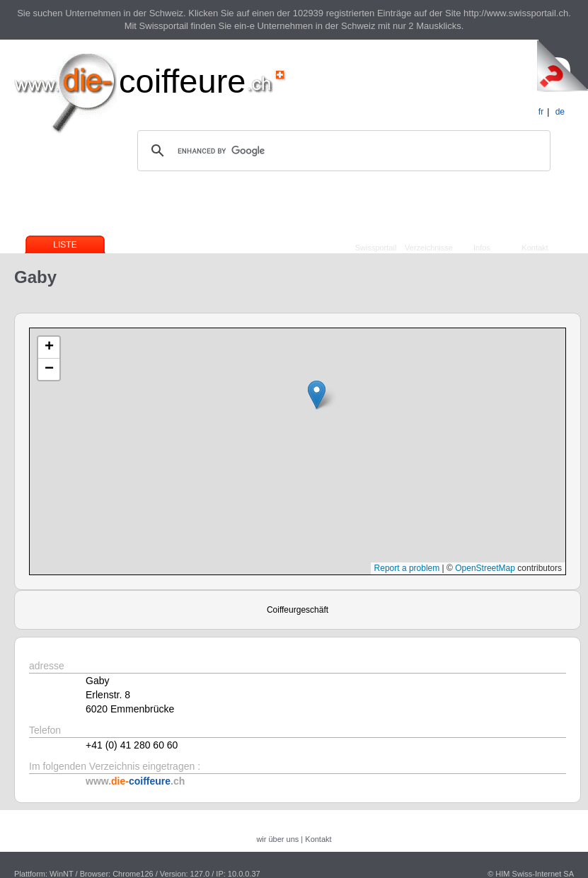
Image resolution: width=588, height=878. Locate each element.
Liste (65, 245)
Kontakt (535, 248)
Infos (482, 248)
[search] (342, 151)
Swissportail (376, 248)
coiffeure (182, 81)
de (560, 112)
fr (541, 112)
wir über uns (277, 839)
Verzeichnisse (429, 248)
